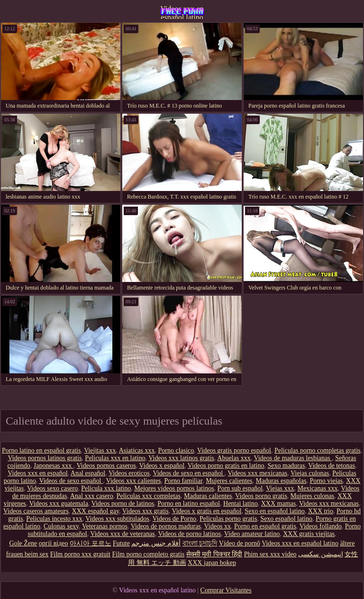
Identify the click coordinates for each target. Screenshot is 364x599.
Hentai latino (241, 504)
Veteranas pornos (105, 526)
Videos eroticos (129, 473)
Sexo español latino (286, 519)
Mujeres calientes (229, 481)
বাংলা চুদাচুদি (200, 543)
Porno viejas (326, 481)
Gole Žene (23, 543)
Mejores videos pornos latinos (174, 488)
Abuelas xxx (234, 458)
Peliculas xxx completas (149, 496)
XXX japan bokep (212, 563)
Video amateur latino (252, 534)
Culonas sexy (61, 526)
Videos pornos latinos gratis (45, 458)
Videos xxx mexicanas (257, 473)
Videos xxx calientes (134, 481)
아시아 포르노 (91, 543)
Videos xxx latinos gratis (181, 458)
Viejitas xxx (100, 450)
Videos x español (162, 466)
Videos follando (321, 526)
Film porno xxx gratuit (80, 554)
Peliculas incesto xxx (54, 519)
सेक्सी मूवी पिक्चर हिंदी (214, 554)
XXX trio (321, 511)
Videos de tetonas (332, 466)
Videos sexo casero (52, 488)
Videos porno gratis (261, 496)
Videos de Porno (174, 519)
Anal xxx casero (92, 496)
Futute (121, 543)
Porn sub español (240, 488)
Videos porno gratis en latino (226, 466)
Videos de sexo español (71, 481)
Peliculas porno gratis (228, 519)
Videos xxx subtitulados (117, 519)
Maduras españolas (281, 481)
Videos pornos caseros (106, 466)
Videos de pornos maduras (166, 526)
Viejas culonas (310, 473)
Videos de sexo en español (188, 473)
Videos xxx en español (37, 473)
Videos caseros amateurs (36, 511)
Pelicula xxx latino (106, 488)
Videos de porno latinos (190, 534)
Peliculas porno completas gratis (318, 450)
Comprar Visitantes (226, 590)
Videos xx (218, 526)
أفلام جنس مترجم (156, 543)
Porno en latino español (189, 504)
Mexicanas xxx (317, 488)
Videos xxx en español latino (182, 12)
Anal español (88, 473)
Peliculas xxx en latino (115, 458)
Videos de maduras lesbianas (293, 458)
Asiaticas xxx (137, 450)
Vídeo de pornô (240, 543)
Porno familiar (183, 481)
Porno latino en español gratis (41, 450)
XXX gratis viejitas (309, 534)
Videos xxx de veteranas (122, 534)
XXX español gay (96, 511)
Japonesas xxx (54, 466)
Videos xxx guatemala (59, 504)
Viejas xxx (280, 488)
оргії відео (54, 543)
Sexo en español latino (274, 511)
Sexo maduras (287, 466)
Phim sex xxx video (270, 554)
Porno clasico (176, 450)
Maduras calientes (208, 496)
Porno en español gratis (265, 526)
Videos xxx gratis (146, 511)
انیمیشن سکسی (321, 554)
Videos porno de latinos (123, 504)
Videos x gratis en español (206, 511)
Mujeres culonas (312, 496)
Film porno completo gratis (148, 554)
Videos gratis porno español (234, 450)
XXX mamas (279, 504)
